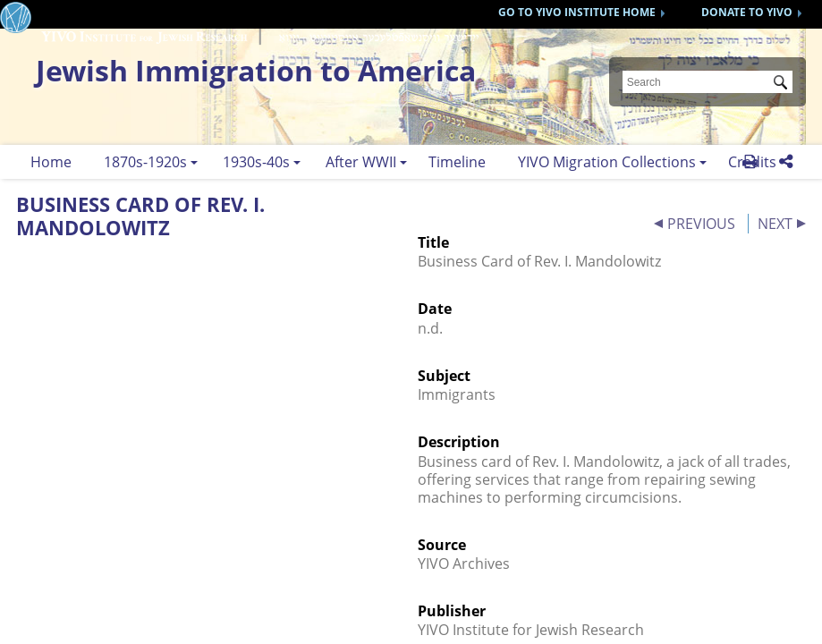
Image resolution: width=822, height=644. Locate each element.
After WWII (361, 162)
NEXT (775, 224)
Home (51, 162)
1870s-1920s (145, 162)
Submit (784, 84)
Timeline (457, 162)
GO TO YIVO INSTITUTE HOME (577, 12)
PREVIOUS (701, 224)
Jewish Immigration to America (256, 70)
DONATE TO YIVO (747, 12)
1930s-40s (256, 162)
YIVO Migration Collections (607, 162)
